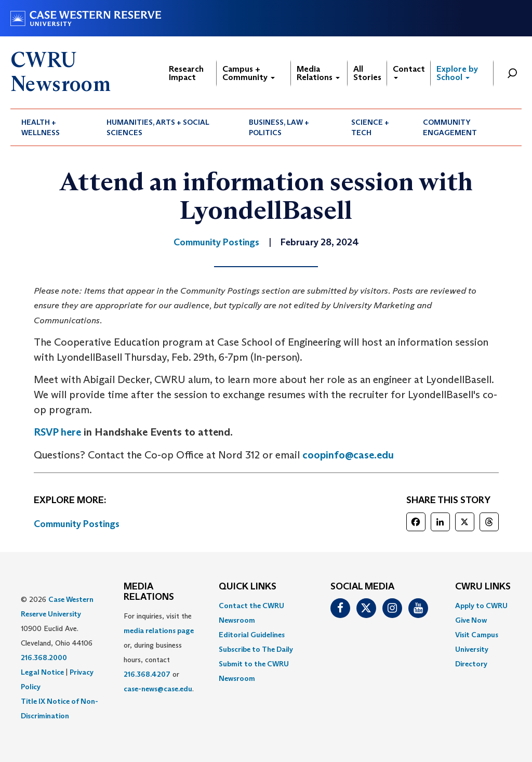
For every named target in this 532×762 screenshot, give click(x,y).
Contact (409, 71)
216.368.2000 (44, 658)
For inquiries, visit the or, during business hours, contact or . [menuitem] (159, 652)
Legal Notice (42, 672)
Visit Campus (477, 635)
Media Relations (318, 73)
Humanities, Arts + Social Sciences (158, 127)
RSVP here (57, 432)
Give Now (471, 620)
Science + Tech (370, 127)
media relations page (159, 630)
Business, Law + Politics (279, 127)
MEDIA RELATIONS (149, 592)
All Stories (367, 73)
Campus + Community (249, 73)
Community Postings (77, 524)
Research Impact (186, 73)
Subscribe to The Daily (256, 649)
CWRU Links (483, 587)
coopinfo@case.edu (348, 455)
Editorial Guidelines (252, 635)
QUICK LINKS (248, 587)
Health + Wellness (41, 127)
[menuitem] (53, 127)
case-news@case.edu (158, 689)
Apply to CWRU (481, 606)
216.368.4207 (147, 674)
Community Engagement (450, 127)
